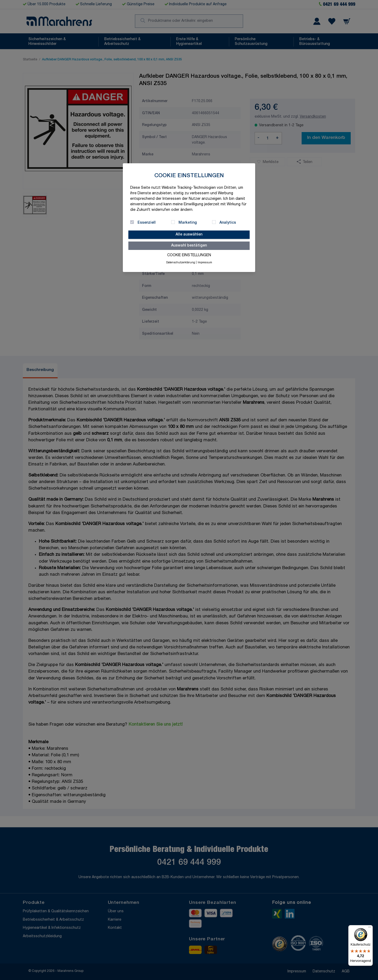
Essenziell (147, 223)
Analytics (228, 223)
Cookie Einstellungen (189, 255)
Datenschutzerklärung (181, 263)
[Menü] (370, 928)
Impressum (205, 263)
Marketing (188, 223)
